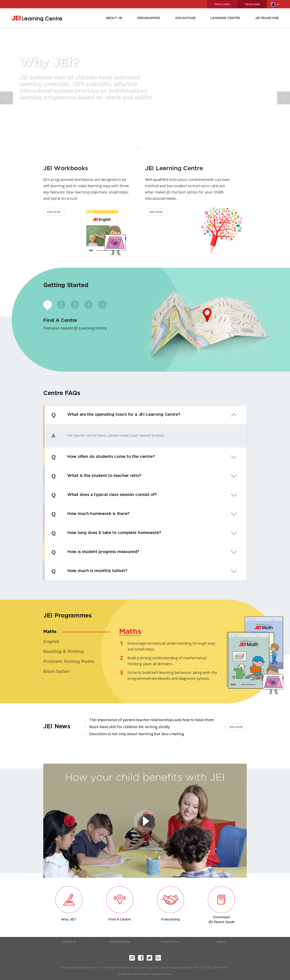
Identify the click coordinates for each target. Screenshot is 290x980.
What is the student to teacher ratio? (102, 476)
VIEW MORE (54, 212)
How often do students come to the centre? (109, 457)
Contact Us (69, 942)
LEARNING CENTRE (225, 18)
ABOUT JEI (114, 18)
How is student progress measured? (101, 552)
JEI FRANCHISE (267, 18)
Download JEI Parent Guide (221, 920)
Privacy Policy (170, 942)
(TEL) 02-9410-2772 (218, 968)
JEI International (120, 942)
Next (284, 98)
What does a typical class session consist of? (110, 495)
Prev (6, 98)
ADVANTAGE (185, 18)
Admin (221, 942)
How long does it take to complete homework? (112, 533)
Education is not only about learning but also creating (137, 734)
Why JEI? (69, 920)
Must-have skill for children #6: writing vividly (130, 727)
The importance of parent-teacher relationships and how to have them (152, 720)
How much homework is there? (96, 514)
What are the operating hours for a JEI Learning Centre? (121, 415)
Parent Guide (252, 4)
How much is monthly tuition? (95, 571)
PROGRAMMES (149, 18)
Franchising (170, 920)
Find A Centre (222, 4)
